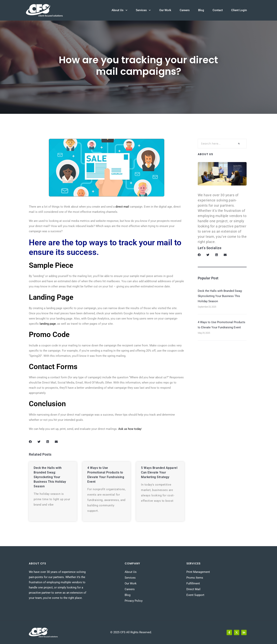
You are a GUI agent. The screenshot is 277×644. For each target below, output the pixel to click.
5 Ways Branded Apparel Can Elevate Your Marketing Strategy (159, 472)
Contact (218, 10)
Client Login (239, 10)
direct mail (122, 207)
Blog (201, 10)
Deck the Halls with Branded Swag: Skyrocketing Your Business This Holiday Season (50, 477)
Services (143, 10)
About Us (120, 10)
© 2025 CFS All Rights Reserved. (131, 632)
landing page (48, 324)
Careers (185, 10)
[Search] (239, 144)
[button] (30, 442)
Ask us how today (130, 429)
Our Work (165, 10)
